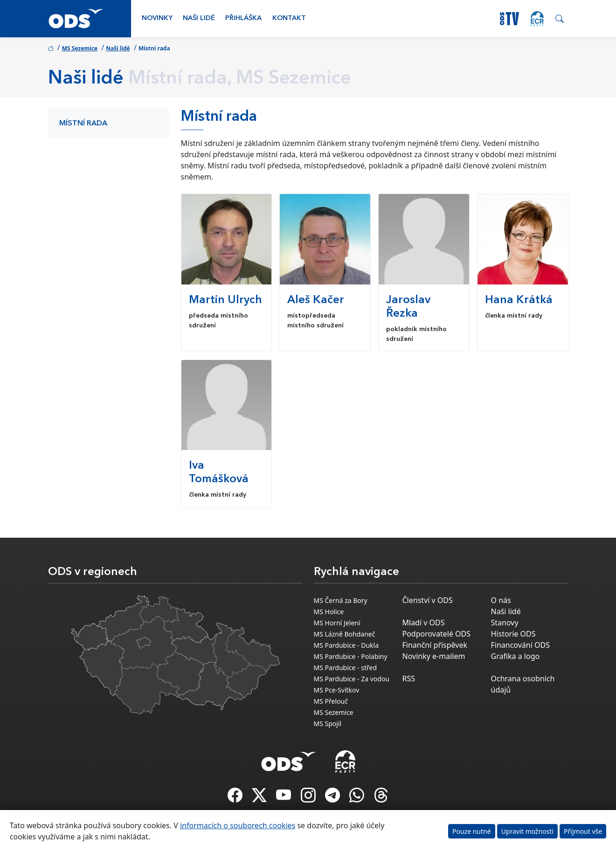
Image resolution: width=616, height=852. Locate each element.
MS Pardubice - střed (346, 668)
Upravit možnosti (527, 831)
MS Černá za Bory (341, 600)
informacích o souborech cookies (238, 825)
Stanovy (505, 623)
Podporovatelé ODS (437, 634)
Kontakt (289, 18)
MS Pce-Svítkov (337, 690)
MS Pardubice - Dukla (346, 645)
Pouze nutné (472, 831)
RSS (409, 679)
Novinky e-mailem (434, 656)
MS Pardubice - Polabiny (351, 656)
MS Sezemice (80, 48)
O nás (501, 600)
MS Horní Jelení (337, 623)
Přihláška (243, 18)
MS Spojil (328, 724)
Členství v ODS (428, 600)
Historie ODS (513, 634)
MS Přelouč (331, 701)
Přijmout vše (583, 831)
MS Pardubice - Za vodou (352, 679)
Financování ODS (520, 645)
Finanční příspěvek (435, 645)
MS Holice (329, 612)
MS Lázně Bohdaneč (345, 634)
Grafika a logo (516, 656)
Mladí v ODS (424, 623)
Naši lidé (199, 18)
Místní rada (83, 124)
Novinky (157, 18)
